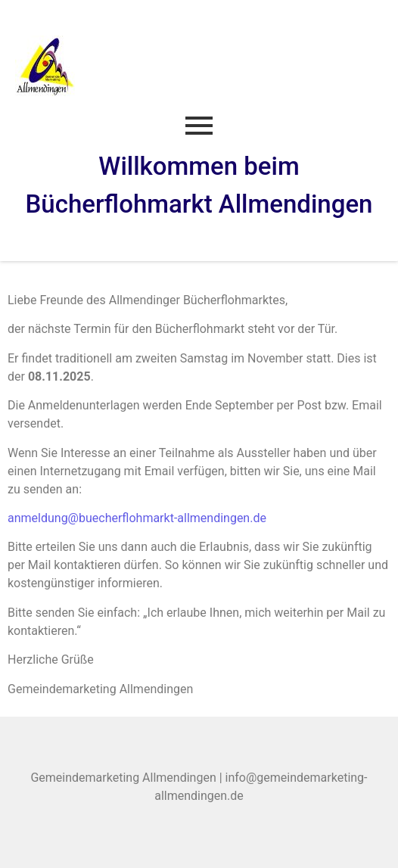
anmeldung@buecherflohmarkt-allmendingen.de (137, 518)
